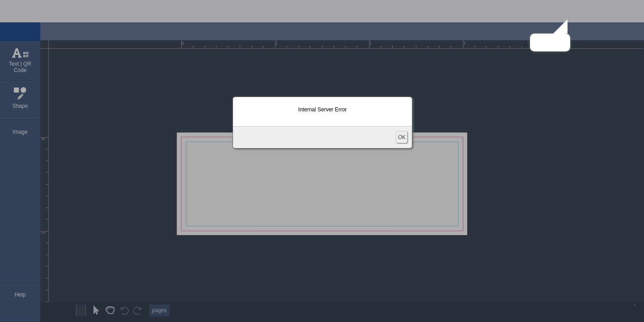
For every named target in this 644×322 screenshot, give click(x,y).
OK (402, 137)
